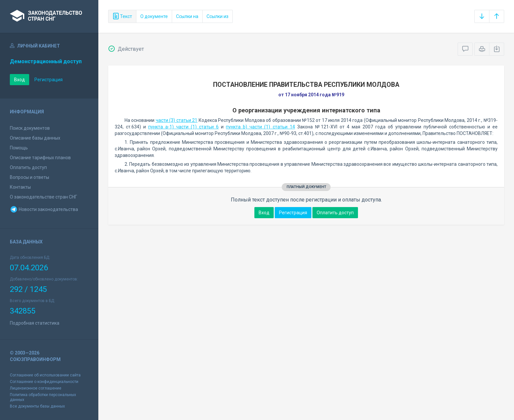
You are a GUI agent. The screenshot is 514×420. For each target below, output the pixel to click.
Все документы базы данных (37, 406)
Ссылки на (187, 16)
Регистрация (49, 80)
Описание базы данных (35, 138)
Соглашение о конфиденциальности (44, 382)
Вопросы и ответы (30, 177)
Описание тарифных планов (40, 158)
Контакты (20, 187)
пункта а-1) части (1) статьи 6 (183, 127)
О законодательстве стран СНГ (43, 197)
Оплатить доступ (28, 167)
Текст (122, 16)
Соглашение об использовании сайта (45, 375)
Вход (20, 80)
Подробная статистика (35, 323)
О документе (154, 16)
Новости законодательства (44, 209)
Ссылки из (217, 16)
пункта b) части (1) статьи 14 (260, 127)
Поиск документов (30, 128)
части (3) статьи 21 (177, 120)
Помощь (19, 148)
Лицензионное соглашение (36, 388)
